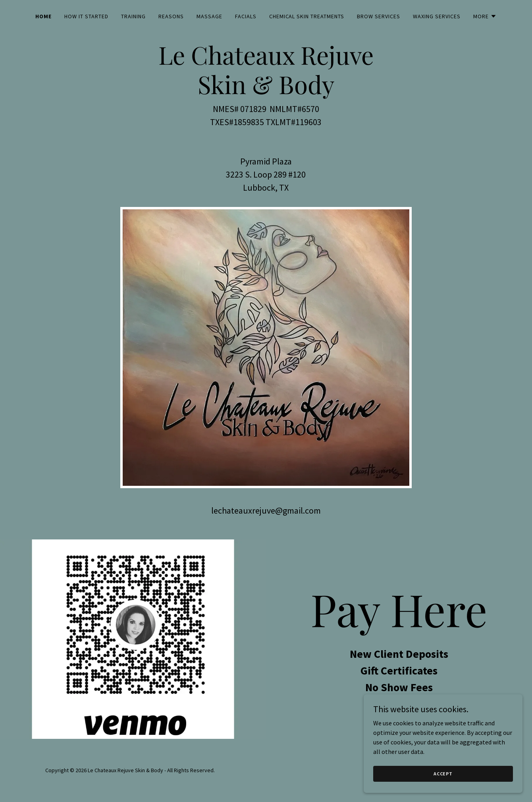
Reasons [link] (171, 16)
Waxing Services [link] (437, 16)
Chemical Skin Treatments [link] (307, 16)
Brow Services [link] (379, 16)
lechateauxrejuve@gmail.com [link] (266, 510)
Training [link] (133, 16)
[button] (485, 16)
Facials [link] (246, 16)
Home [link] (43, 16)
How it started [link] (86, 16)
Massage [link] (209, 16)
